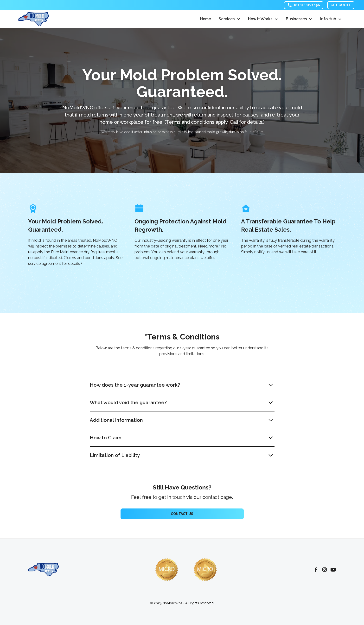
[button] (230, 19)
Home (206, 19)
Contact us (182, 514)
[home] (34, 19)
